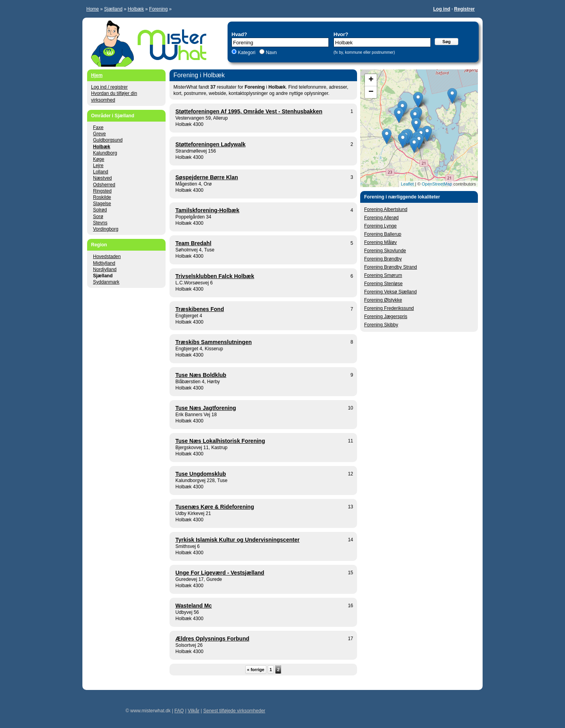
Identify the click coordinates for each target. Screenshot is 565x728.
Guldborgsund (108, 140)
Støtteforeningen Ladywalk (211, 144)
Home (93, 9)
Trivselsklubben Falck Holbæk (215, 276)
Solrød (100, 210)
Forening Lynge (380, 226)
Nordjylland (105, 269)
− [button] (371, 92)
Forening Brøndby (383, 259)
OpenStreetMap (437, 184)
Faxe (98, 127)
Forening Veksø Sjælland (390, 292)
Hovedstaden (107, 257)
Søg (447, 42)
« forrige (256, 670)
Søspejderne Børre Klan (207, 177)
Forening (158, 9)
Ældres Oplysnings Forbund (212, 639)
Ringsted (102, 191)
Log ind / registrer (109, 87)
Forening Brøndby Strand (391, 267)
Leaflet (407, 184)
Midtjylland (104, 263)
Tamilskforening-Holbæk (207, 210)
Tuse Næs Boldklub (201, 375)
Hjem (97, 75)
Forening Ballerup (383, 234)
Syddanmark (106, 282)
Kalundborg (105, 153)
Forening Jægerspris (386, 317)
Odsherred (104, 185)
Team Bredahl (193, 243)
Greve (99, 134)
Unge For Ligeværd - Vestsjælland (220, 573)
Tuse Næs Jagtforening (206, 408)
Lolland (101, 172)
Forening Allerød (381, 218)
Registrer (464, 9)
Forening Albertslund (386, 209)
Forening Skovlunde (385, 251)
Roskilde (102, 197)
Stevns (100, 223)
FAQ (179, 711)
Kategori (247, 53)
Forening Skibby (381, 325)
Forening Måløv (380, 242)
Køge (99, 159)
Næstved (102, 178)
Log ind (442, 9)
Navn (271, 53)
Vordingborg (106, 229)
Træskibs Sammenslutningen (214, 342)
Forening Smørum (383, 275)
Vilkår (193, 711)
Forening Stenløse (383, 284)
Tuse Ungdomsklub (201, 474)
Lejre (98, 166)
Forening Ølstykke (383, 300)
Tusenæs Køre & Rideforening (215, 507)
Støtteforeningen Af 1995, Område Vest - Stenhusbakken (249, 111)
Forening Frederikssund (389, 308)
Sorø (98, 217)
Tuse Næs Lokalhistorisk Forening (220, 441)
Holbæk (136, 9)
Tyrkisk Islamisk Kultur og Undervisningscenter (237, 540)
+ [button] (371, 80)
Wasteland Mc (194, 606)
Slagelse (102, 204)
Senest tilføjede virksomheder (234, 711)
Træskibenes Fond (200, 309)
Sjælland (113, 9)
